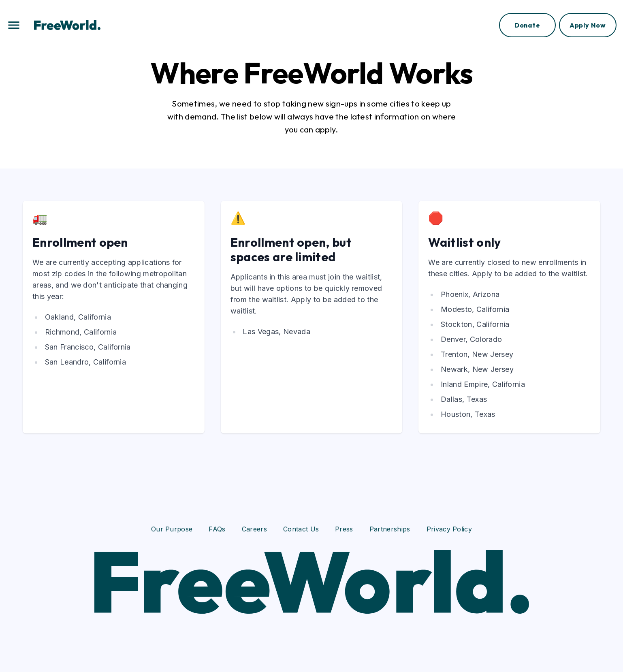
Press (344, 529)
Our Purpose (172, 529)
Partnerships (390, 529)
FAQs (217, 529)
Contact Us (301, 529)
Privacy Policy (449, 529)
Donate (527, 25)
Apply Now (588, 25)
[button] (14, 25)
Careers (254, 529)
